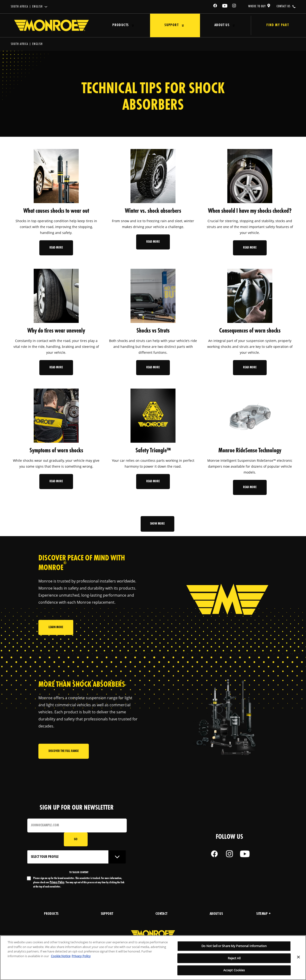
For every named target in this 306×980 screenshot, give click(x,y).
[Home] (51, 25)
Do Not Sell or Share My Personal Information (234, 946)
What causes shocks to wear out (56, 211)
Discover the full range (64, 753)
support (107, 914)
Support (164, 25)
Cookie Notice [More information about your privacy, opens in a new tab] (61, 956)
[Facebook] (215, 6)
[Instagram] (234, 6)
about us (216, 914)
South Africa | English (27, 7)
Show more (158, 524)
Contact (161, 914)
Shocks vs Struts (153, 331)
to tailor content (79, 872)
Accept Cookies (234, 970)
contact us (284, 6)
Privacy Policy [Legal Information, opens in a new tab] (81, 956)
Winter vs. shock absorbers (153, 211)
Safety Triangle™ (153, 451)
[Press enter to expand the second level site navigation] (130, 26)
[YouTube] (225, 6)
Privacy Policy (57, 882)
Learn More (56, 630)
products (51, 914)
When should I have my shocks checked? (250, 211)
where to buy (257, 6)
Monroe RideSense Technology (250, 451)
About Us (209, 25)
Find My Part (271, 25)
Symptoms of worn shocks (56, 451)
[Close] (298, 957)
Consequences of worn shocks (250, 331)
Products (117, 25)
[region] (153, 958)
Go (76, 839)
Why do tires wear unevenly (56, 331)
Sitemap (263, 914)
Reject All (234, 958)
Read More (56, 248)
